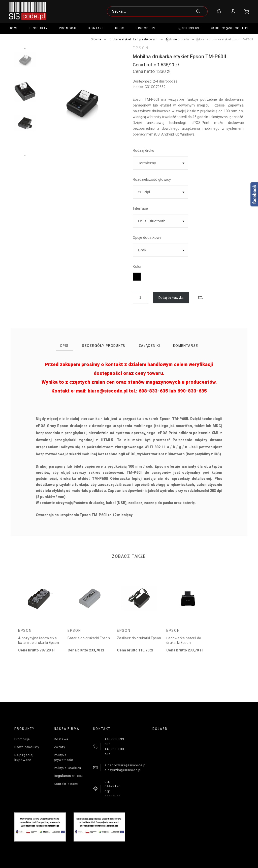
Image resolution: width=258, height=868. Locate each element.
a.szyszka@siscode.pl (123, 770)
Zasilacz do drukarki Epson (139, 638)
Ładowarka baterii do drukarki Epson (184, 640)
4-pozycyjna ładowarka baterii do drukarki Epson (39, 640)
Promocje (22, 739)
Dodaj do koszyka (171, 297)
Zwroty (60, 747)
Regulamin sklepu (68, 776)
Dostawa (61, 739)
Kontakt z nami (66, 784)
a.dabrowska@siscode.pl (125, 765)
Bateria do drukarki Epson (89, 638)
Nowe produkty (27, 747)
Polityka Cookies (68, 768)
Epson (141, 48)
